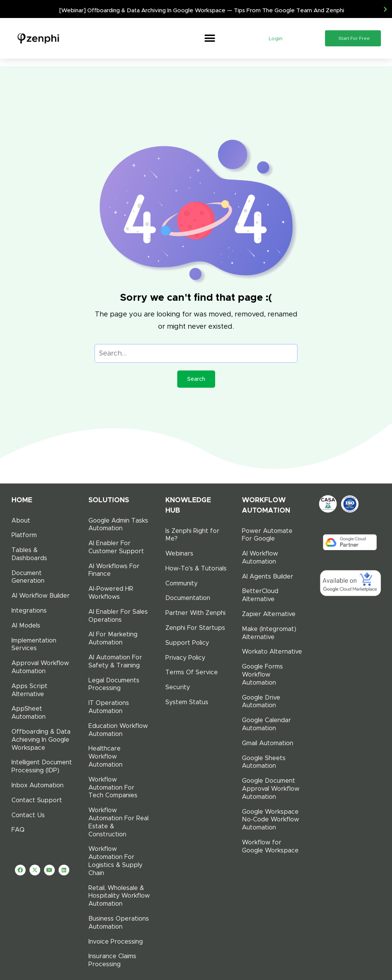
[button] (210, 39)
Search (196, 379)
